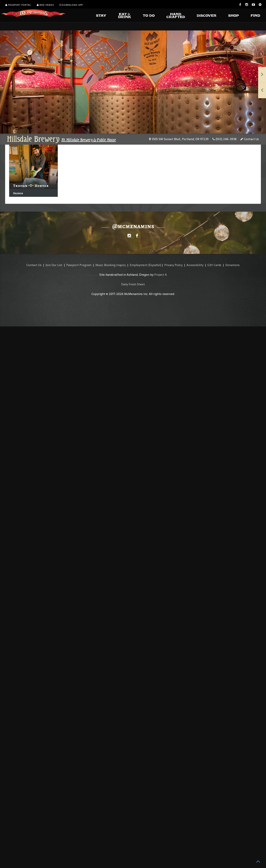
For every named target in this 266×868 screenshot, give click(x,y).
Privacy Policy (173, 265)
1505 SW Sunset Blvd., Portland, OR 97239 (179, 139)
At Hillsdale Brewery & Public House (89, 140)
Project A (161, 275)
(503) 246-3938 (224, 139)
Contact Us (250, 139)
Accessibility (195, 265)
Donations (232, 265)
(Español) (155, 265)
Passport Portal (18, 5)
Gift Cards (214, 265)
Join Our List (54, 265)
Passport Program (79, 265)
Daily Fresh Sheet (133, 284)
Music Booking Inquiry (111, 265)
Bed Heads (45, 5)
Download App (71, 5)
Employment (139, 265)
